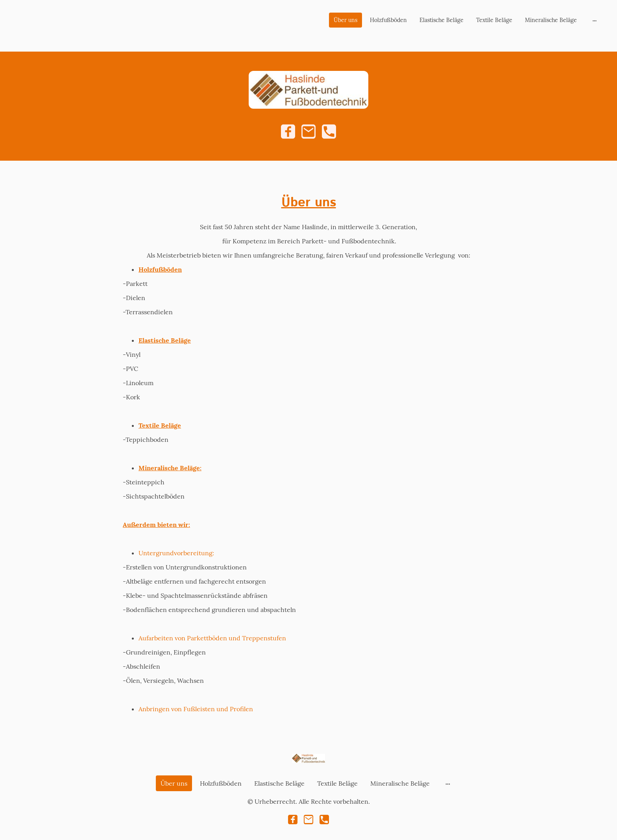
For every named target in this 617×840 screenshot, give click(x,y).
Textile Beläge (494, 20)
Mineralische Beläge (551, 20)
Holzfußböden (388, 20)
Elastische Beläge (442, 20)
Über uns (345, 20)
